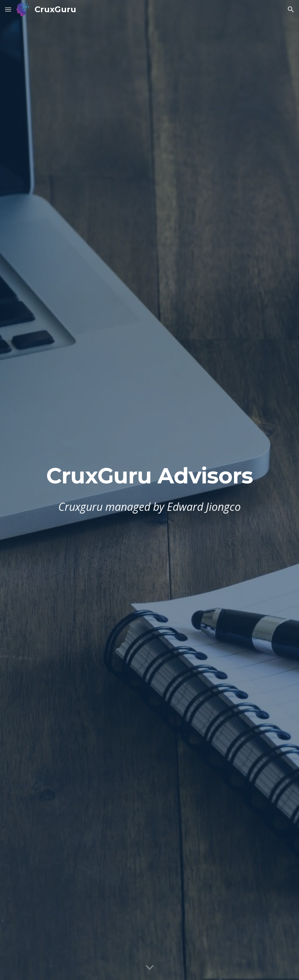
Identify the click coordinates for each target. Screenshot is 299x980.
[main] (149, 476)
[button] (8, 9)
